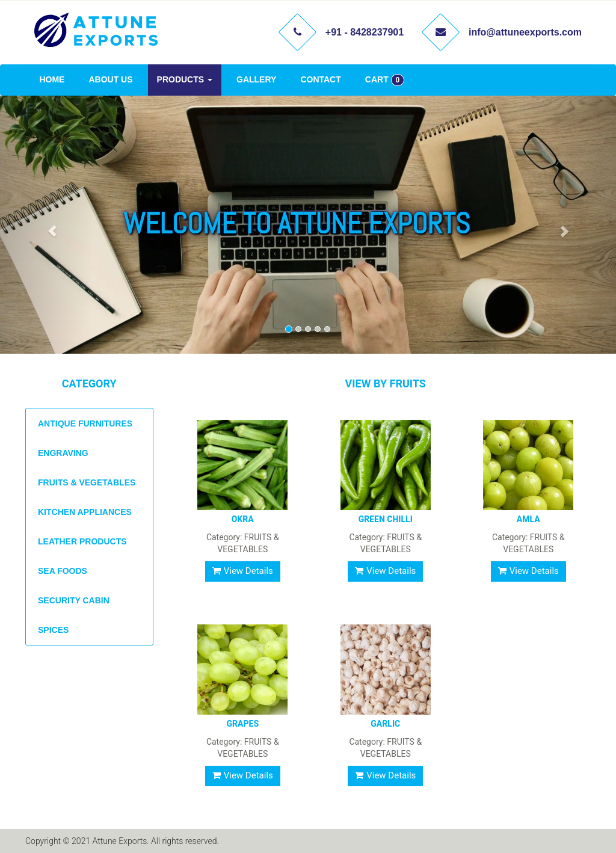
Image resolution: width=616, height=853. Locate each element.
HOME (52, 79)
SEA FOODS (63, 571)
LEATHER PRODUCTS (82, 541)
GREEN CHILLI (386, 519)
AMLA (528, 519)
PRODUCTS (185, 79)
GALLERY (256, 79)
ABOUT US (110, 79)
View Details (243, 571)
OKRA (243, 519)
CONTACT (320, 79)
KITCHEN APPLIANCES (85, 512)
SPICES (53, 630)
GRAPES (242, 724)
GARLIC (385, 724)
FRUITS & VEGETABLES (87, 482)
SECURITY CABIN (74, 600)
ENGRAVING (63, 453)
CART (385, 80)
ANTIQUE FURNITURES (85, 423)
